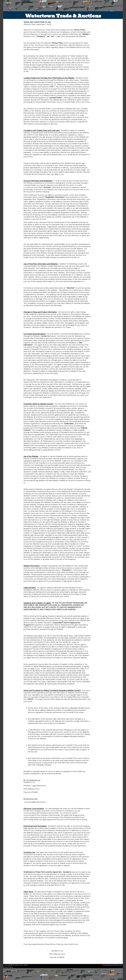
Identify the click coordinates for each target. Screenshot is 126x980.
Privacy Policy (8, 967)
